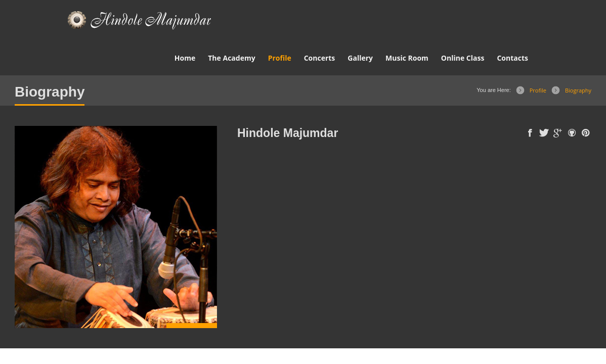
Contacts (512, 58)
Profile (280, 58)
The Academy (231, 58)
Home (185, 58)
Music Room (407, 58)
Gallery (360, 58)
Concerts (320, 58)
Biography (578, 90)
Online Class (463, 58)
